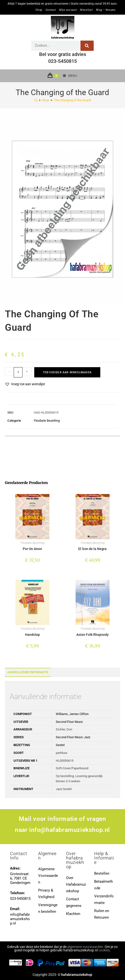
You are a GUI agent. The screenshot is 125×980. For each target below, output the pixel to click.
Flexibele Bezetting (47, 421)
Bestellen (102, 873)
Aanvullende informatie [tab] (28, 672)
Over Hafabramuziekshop (76, 884)
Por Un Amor (32, 549)
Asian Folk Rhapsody (92, 635)
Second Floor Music (69, 722)
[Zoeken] (87, 46)
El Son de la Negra (92, 549)
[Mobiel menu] (68, 76)
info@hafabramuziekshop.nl (70, 830)
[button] (25, 384)
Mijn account (68, 10)
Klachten (73, 914)
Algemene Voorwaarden (48, 876)
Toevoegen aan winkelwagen (67, 372)
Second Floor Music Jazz (73, 737)
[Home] (36, 100)
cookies (104, 950)
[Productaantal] (18, 372)
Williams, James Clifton (72, 714)
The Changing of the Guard (72, 100)
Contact (51, 10)
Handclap (32, 635)
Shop (39, 10)
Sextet (60, 745)
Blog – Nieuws (106, 10)
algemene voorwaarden (85, 947)
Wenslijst (86, 10)
